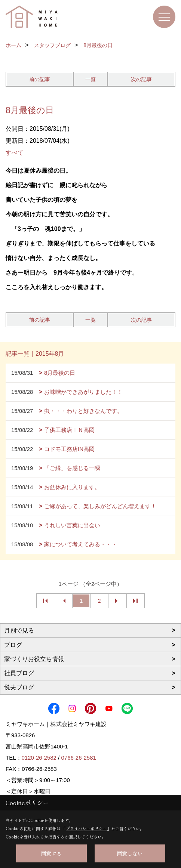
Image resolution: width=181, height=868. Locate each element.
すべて (15, 153)
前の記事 (40, 79)
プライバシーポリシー (86, 828)
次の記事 (141, 79)
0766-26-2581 (78, 758)
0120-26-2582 (39, 758)
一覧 (90, 79)
